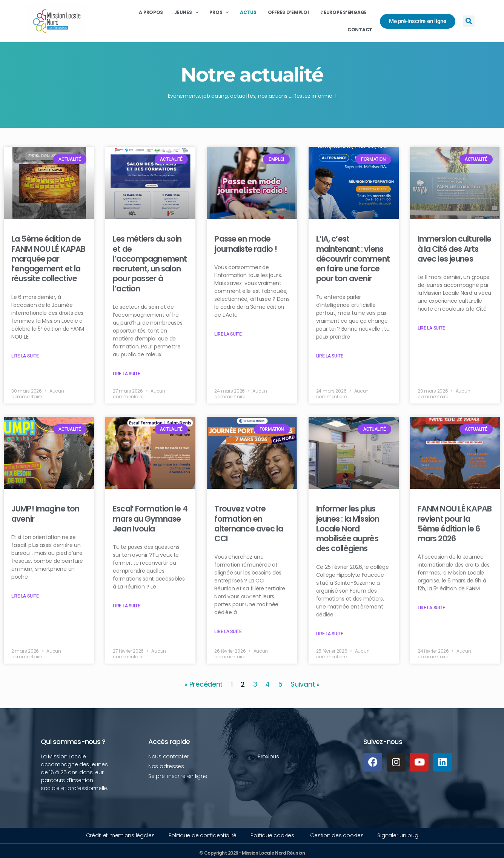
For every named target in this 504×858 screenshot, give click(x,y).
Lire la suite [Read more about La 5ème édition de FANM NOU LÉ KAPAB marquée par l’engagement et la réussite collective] (25, 356)
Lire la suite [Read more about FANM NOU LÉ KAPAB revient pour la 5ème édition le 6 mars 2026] (431, 608)
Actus (248, 12)
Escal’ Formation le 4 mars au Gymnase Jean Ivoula (150, 519)
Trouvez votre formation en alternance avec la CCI (248, 524)
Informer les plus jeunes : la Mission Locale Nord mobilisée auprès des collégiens (348, 528)
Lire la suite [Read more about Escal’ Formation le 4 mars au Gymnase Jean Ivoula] (127, 606)
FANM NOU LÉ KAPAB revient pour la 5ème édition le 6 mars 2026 (455, 524)
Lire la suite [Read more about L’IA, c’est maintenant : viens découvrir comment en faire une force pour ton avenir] (330, 356)
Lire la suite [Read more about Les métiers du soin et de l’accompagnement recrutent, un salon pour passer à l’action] (127, 374)
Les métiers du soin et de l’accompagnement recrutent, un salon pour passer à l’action (150, 263)
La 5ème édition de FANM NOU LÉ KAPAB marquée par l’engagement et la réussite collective (48, 259)
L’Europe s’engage (343, 12)
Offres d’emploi (288, 12)
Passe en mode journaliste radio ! (245, 244)
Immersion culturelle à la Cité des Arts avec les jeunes (455, 249)
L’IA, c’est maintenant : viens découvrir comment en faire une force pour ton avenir (353, 259)
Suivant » (305, 684)
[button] (469, 21)
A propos (151, 12)
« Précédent (204, 684)
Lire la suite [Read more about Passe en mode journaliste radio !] (228, 334)
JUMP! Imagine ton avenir (45, 514)
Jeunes (186, 12)
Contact (360, 30)
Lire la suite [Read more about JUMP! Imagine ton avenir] (25, 596)
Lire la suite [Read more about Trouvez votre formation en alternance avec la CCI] (228, 632)
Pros (219, 12)
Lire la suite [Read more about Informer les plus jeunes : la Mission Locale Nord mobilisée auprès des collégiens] (330, 634)
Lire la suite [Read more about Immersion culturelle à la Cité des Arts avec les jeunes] (431, 328)
